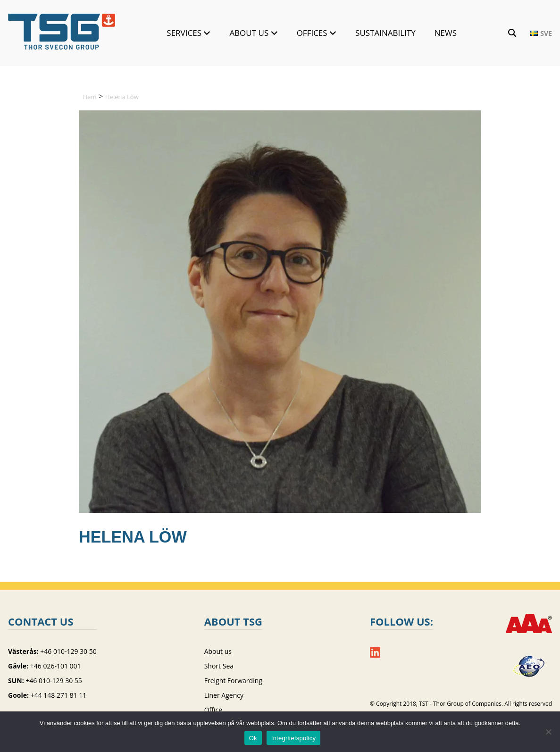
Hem (90, 97)
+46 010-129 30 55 (54, 681)
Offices (312, 33)
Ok (253, 738)
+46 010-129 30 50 (68, 651)
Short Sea (219, 666)
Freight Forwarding (233, 681)
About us (249, 33)
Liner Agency (224, 695)
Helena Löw (122, 97)
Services (184, 33)
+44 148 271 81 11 (59, 695)
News (446, 33)
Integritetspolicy (294, 738)
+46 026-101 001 (56, 666)
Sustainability (385, 33)
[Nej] (548, 732)
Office (213, 710)
